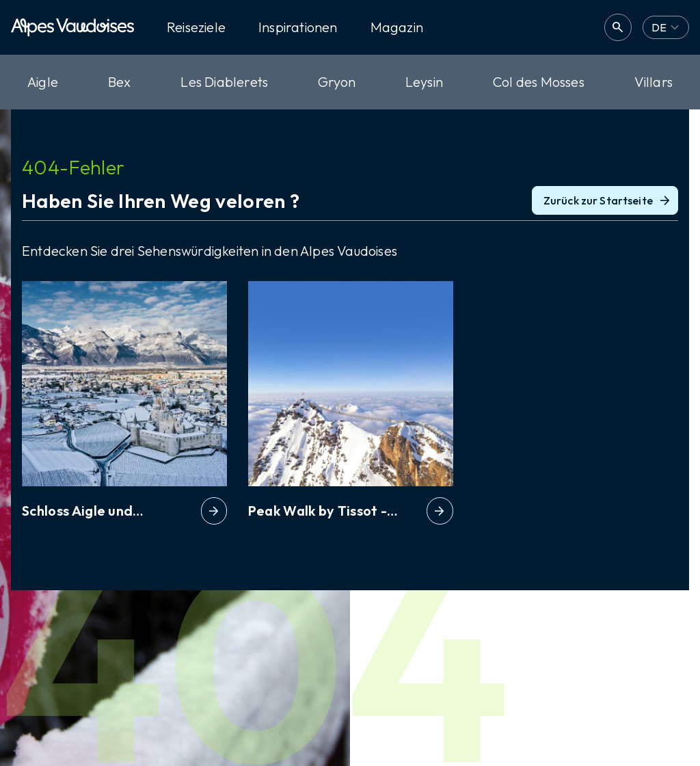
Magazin (397, 27)
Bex (120, 82)
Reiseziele (196, 27)
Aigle (43, 82)
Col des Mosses (539, 82)
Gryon (337, 82)
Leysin (424, 82)
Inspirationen (298, 27)
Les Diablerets (224, 82)
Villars (654, 82)
